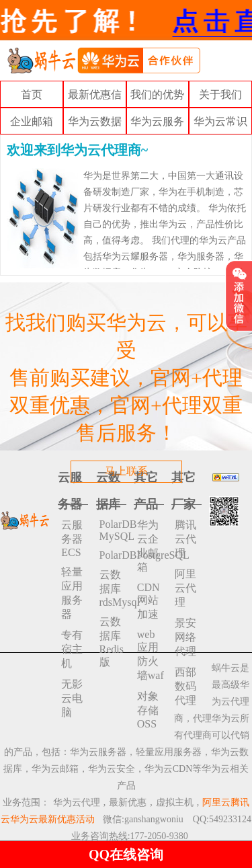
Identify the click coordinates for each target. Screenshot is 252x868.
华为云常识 (220, 121)
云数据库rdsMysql (113, 588)
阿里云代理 (185, 588)
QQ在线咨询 (126, 855)
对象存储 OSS (148, 710)
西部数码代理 (185, 686)
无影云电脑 (72, 698)
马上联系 (126, 471)
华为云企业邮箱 (148, 546)
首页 (32, 94)
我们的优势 (157, 94)
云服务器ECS (72, 539)
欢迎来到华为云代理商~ (77, 150)
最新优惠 (128, 802)
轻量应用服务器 (72, 593)
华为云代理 (77, 802)
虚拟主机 (175, 802)
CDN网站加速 (149, 601)
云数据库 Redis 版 (112, 642)
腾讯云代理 (185, 539)
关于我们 (220, 94)
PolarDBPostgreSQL (113, 555)
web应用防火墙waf (151, 655)
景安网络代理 (185, 637)
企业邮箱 (32, 121)
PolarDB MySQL (113, 530)
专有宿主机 (72, 649)
